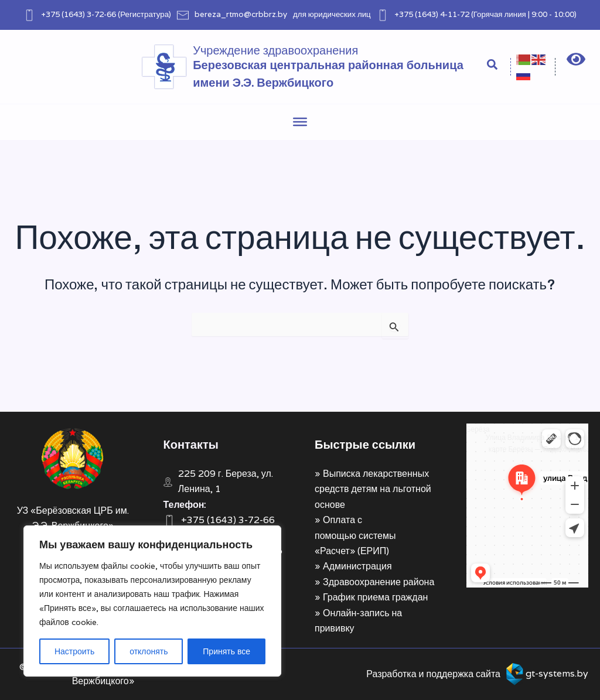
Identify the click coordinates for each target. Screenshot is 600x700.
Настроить (74, 651)
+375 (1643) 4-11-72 (432, 14)
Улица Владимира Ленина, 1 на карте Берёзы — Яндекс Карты (537, 443)
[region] (152, 601)
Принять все (226, 651)
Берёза (478, 429)
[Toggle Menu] (300, 122)
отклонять (149, 651)
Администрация (357, 566)
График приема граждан (375, 597)
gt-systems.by (557, 673)
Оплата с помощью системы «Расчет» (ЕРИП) (355, 535)
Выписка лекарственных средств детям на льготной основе (373, 489)
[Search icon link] (493, 66)
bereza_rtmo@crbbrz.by (241, 14)
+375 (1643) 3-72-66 (79, 14)
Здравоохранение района (379, 582)
